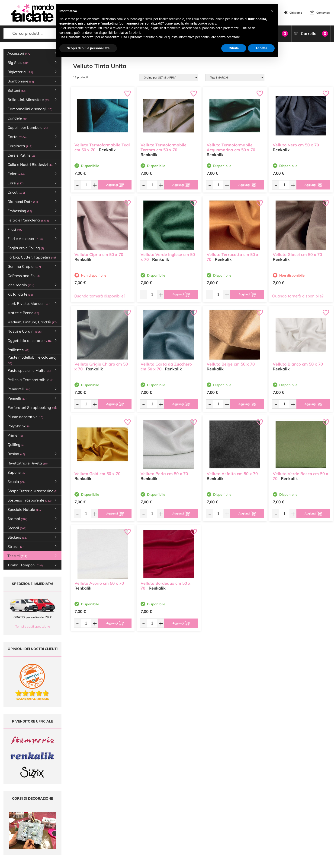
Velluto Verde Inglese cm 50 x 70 (168, 257)
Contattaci (323, 13)
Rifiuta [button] (234, 48)
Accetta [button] (261, 48)
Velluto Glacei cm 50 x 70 (297, 254)
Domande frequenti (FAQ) (215, 806)
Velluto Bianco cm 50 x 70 (298, 364)
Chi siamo (296, 13)
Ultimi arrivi (150, 806)
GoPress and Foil (24, 276)
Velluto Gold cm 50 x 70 (97, 474)
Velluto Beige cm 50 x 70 (231, 364)
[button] (272, 11)
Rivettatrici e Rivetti (27, 463)
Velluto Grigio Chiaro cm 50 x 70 (101, 366)
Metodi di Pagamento (212, 811)
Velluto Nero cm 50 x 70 (296, 145)
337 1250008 (102, 836)
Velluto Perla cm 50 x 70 (164, 474)
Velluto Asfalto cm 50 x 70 (232, 474)
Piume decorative (25, 417)
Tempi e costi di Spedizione (216, 815)
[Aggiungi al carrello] (115, 185)
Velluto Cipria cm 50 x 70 (99, 254)
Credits (231, 862)
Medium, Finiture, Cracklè (32, 322)
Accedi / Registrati (154, 824)
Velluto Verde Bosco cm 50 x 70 (300, 476)
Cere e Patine (22, 155)
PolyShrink (18, 426)
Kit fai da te (20, 294)
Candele (17, 118)
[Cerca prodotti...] (42, 33)
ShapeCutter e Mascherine (32, 491)
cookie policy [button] (207, 23)
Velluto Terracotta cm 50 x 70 (233, 257)
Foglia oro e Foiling (26, 248)
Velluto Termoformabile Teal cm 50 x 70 (102, 147)
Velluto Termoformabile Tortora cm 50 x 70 (164, 147)
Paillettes (18, 350)
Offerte (147, 811)
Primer (15, 435)
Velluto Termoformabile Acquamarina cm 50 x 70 (231, 147)
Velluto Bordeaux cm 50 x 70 (165, 586)
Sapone (17, 472)
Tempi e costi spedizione (33, 626)
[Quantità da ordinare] (86, 185)
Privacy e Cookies (210, 824)
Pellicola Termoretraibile (30, 380)
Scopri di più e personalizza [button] (88, 48)
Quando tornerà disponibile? (100, 296)
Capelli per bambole (28, 127)
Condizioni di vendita (212, 820)
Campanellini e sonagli (30, 109)
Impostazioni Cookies (212, 829)
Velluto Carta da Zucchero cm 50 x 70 (166, 366)
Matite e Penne (23, 313)
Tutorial (147, 815)
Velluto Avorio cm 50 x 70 (99, 583)
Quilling (16, 445)
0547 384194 (102, 822)
